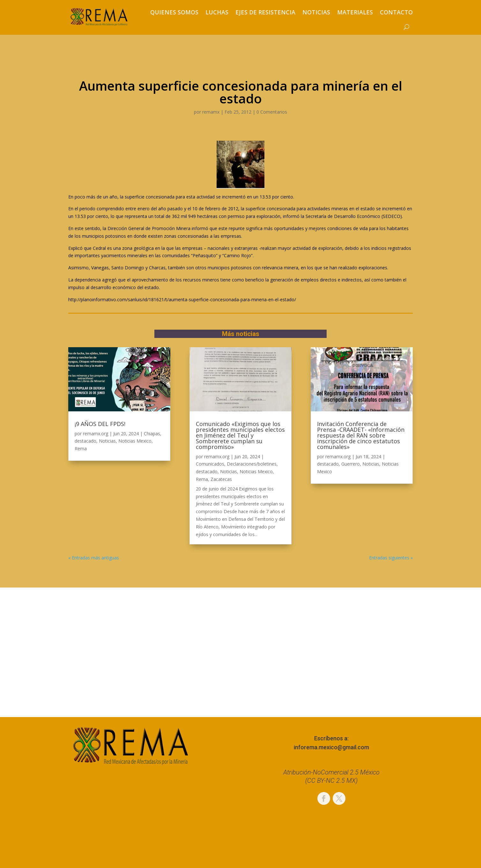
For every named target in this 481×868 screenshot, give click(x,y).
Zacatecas (221, 479)
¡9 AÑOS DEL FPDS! (100, 424)
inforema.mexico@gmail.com (331, 747)
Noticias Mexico (135, 441)
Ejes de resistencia (265, 12)
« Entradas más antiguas (94, 558)
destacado (85, 441)
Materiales (355, 12)
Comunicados (210, 464)
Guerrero (351, 464)
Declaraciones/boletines (252, 464)
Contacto (396, 12)
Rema (81, 449)
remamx (211, 112)
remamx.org (96, 434)
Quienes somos (174, 12)
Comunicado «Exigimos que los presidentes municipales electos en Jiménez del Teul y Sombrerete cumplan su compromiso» (240, 435)
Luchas (217, 12)
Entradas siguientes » (391, 558)
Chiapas (152, 434)
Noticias (316, 12)
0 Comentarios (272, 112)
